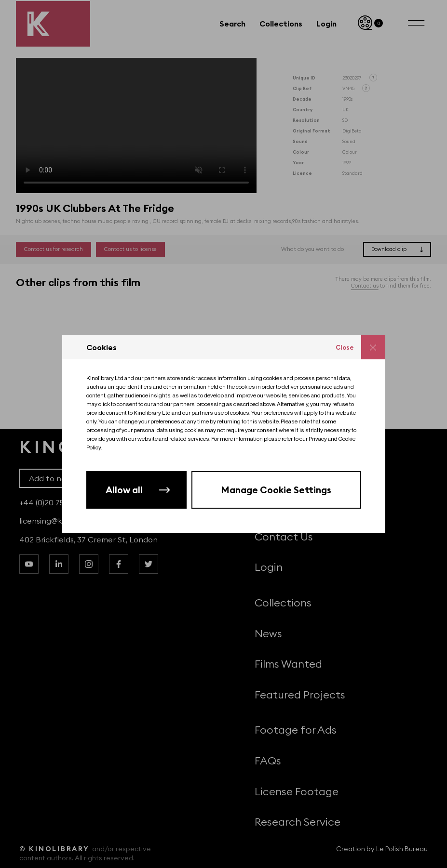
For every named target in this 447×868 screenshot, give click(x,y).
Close (345, 347)
